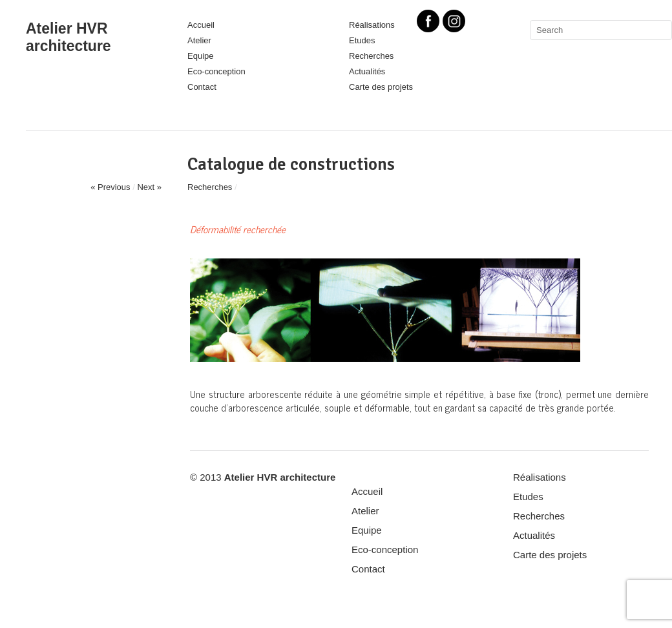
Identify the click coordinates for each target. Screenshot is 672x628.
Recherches (371, 56)
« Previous (110, 187)
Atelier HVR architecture (68, 37)
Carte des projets (381, 87)
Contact (202, 87)
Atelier (199, 40)
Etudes (362, 40)
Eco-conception (216, 71)
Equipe (200, 56)
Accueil (201, 25)
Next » (149, 187)
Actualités (367, 71)
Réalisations (540, 477)
